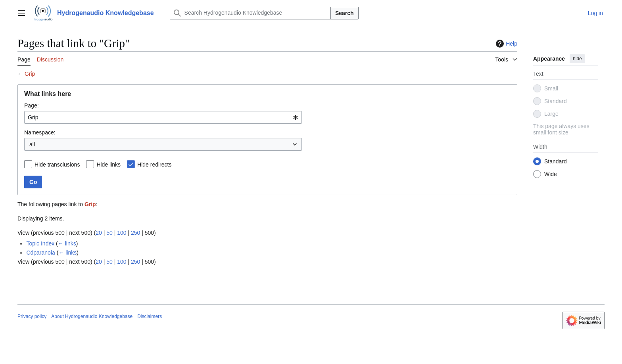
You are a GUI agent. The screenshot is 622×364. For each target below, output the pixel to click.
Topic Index (40, 243)
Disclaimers (150, 316)
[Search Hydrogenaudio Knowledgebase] (250, 13)
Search (345, 13)
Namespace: (40, 132)
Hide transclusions (57, 165)
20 (99, 233)
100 (122, 233)
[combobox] (163, 117)
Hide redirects (154, 165)
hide (577, 59)
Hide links (108, 165)
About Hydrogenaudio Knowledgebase (92, 316)
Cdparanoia (40, 253)
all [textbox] (32, 144)
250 (135, 233)
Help (506, 44)
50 (109, 233)
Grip (30, 74)
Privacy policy (32, 316)
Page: (32, 105)
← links (67, 243)
